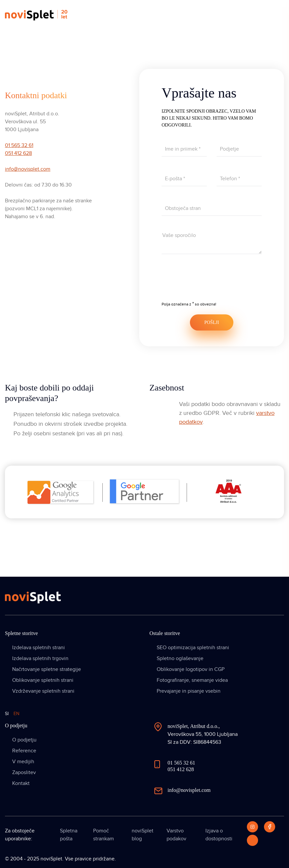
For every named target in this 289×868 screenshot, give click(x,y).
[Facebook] (270, 827)
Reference (24, 751)
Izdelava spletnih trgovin (40, 658)
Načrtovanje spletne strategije (47, 669)
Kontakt (21, 783)
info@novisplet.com (28, 169)
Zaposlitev (24, 772)
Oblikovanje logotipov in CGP (191, 669)
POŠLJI (212, 322)
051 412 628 (18, 153)
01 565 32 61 (19, 145)
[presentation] (212, 282)
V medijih (23, 762)
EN (16, 714)
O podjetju (24, 740)
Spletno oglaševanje (180, 658)
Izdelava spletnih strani (39, 648)
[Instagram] (252, 827)
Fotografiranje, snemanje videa (192, 680)
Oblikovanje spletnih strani (43, 680)
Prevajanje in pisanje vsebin (189, 691)
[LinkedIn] (252, 840)
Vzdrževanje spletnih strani (43, 691)
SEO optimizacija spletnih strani (193, 648)
